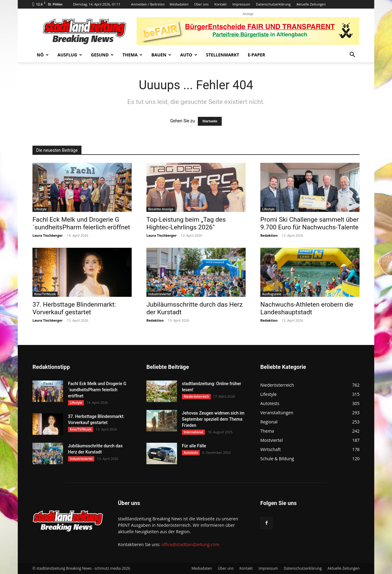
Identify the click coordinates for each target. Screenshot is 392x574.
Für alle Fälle (194, 446)
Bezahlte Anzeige (161, 209)
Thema (133, 55)
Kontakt (221, 4)
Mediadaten (179, 4)
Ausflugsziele (272, 294)
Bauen (161, 55)
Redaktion (269, 235)
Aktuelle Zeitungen (311, 4)
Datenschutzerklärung (273, 4)
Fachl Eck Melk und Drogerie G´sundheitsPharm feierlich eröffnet (81, 223)
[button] (352, 55)
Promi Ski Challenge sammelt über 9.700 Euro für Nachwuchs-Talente (309, 223)
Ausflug (70, 55)
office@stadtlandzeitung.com (190, 544)
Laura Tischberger (48, 235)
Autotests (191, 453)
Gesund (102, 55)
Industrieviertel (160, 294)
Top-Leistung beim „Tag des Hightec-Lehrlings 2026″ (186, 223)
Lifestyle (40, 209)
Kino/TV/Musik (45, 294)
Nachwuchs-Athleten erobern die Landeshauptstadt (307, 308)
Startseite (210, 121)
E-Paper (256, 55)
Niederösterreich (196, 396)
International (193, 432)
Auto (189, 55)
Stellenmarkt (223, 55)
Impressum (241, 4)
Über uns (201, 4)
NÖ (43, 55)
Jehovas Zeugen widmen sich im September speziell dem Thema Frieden (213, 419)
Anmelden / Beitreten (148, 4)
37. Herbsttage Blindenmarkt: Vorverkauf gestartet (74, 308)
